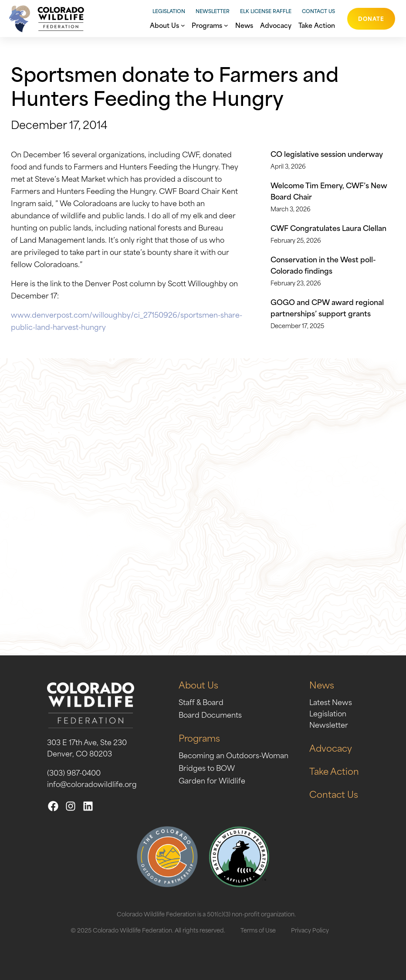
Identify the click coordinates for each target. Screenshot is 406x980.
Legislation (169, 11)
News (322, 684)
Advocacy (331, 748)
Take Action (334, 771)
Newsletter (213, 11)
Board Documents (210, 714)
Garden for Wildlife (212, 780)
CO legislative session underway (327, 153)
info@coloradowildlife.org (92, 783)
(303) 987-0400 (74, 772)
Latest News (331, 702)
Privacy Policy (310, 930)
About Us (198, 684)
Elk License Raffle (266, 11)
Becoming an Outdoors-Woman (233, 755)
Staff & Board (201, 702)
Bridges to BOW (207, 767)
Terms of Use (258, 930)
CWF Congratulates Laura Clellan (328, 227)
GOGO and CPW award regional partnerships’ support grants (327, 307)
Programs (199, 738)
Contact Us (318, 11)
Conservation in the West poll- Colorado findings (323, 264)
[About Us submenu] (183, 24)
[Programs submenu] (226, 24)
